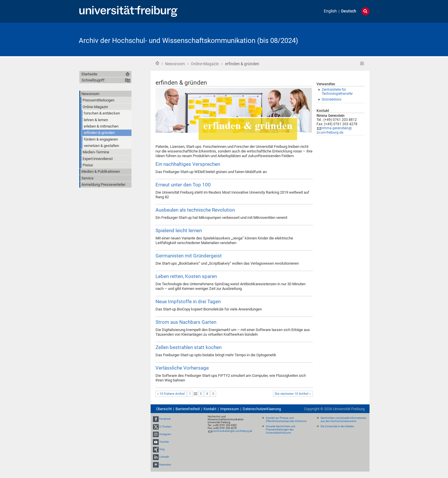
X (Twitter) (165, 427)
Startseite (157, 63)
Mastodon (165, 465)
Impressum (230, 409)
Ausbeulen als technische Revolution (195, 210)
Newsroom (175, 64)
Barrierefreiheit (188, 409)
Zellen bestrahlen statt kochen (189, 347)
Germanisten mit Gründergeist (189, 256)
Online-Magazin (205, 64)
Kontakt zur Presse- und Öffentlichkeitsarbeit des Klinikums (286, 420)
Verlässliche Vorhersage (182, 368)
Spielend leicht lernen (179, 230)
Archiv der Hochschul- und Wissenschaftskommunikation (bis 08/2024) (188, 41)
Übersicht (164, 409)
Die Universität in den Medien (337, 426)
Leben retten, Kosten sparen (186, 276)
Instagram (165, 434)
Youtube (164, 442)
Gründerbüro (332, 99)
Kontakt (210, 409)
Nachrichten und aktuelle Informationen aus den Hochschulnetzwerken (343, 420)
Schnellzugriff (93, 80)
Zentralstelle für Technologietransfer (337, 92)
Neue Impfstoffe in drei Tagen (188, 301)
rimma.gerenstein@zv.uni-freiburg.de (334, 130)
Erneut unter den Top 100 (183, 185)
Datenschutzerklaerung (262, 409)
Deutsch (349, 11)
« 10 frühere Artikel (171, 394)
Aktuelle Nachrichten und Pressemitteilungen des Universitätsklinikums (280, 430)
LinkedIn (164, 457)
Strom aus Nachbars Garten (186, 322)
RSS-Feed (362, 64)
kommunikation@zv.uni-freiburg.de (232, 431)
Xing (162, 449)
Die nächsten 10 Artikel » (293, 394)
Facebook (165, 419)
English (330, 11)
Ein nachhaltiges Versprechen (188, 164)
